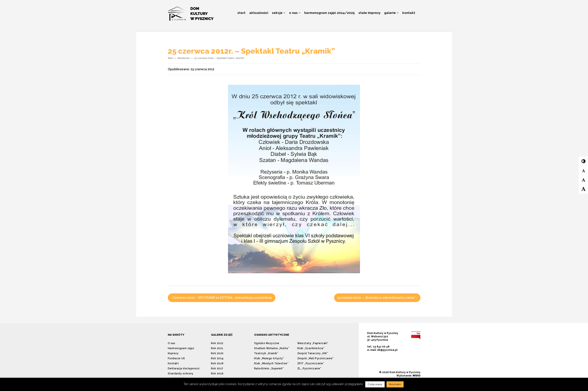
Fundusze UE (176, 358)
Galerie (391, 13)
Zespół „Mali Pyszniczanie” (315, 358)
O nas (295, 13)
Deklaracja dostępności (184, 368)
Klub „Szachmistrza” (311, 348)
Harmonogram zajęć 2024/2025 (329, 13)
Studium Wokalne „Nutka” (272, 348)
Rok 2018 (217, 363)
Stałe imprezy (369, 13)
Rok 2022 (217, 343)
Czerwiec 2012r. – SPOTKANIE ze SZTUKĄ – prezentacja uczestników (222, 298)
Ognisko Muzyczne (267, 343)
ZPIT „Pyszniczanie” (311, 363)
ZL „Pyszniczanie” (309, 368)
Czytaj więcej (375, 384)
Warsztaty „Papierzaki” (313, 343)
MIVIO (417, 376)
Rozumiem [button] (395, 384)
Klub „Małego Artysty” (269, 358)
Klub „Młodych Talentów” (271, 363)
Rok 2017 (217, 368)
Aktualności (259, 13)
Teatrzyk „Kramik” (266, 353)
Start (241, 13)
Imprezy (173, 353)
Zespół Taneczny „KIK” (313, 353)
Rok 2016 (217, 374)
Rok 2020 (217, 353)
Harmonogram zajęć (181, 348)
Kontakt (409, 13)
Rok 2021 (217, 348)
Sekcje (279, 13)
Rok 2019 (217, 358)
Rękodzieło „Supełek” (269, 368)
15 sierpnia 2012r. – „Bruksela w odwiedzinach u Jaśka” (377, 298)
